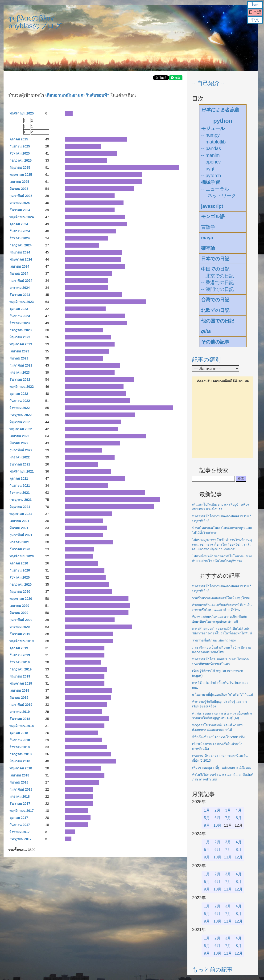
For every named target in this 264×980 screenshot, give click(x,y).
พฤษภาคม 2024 (21, 259)
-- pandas (211, 148)
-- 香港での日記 (217, 282)
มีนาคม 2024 (19, 274)
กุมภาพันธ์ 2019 (21, 705)
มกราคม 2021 (20, 542)
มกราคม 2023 (20, 372)
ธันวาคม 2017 (20, 804)
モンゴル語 (213, 216)
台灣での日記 (215, 300)
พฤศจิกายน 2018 (22, 726)
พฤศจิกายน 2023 (22, 302)
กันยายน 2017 (20, 825)
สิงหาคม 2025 (20, 153)
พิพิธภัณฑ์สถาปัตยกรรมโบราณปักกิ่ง (218, 737)
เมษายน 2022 (19, 436)
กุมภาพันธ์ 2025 (21, 196)
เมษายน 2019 (19, 690)
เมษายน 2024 (19, 266)
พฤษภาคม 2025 (21, 175)
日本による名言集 (220, 110)
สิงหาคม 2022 (20, 408)
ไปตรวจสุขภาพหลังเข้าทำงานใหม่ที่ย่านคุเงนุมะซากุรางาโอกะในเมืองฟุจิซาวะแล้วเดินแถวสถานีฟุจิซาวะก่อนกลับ (222, 544)
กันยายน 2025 (20, 146)
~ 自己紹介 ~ (208, 83)
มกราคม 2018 (20, 796)
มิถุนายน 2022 (20, 422)
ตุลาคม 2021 (19, 478)
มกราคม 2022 (20, 457)
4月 (239, 810)
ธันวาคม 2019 (20, 634)
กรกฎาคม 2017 (21, 839)
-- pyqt (208, 169)
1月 (207, 810)
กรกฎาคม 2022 (21, 415)
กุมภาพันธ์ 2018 (21, 789)
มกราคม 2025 (20, 203)
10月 (218, 825)
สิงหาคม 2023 (20, 323)
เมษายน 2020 (19, 606)
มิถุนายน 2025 (20, 167)
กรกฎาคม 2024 (21, 245)
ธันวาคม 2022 (20, 380)
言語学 (208, 227)
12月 (239, 857)
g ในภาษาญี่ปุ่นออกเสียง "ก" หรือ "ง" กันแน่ (223, 694)
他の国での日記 (218, 321)
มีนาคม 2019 (19, 698)
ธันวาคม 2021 (20, 464)
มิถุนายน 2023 (20, 337)
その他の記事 (215, 342)
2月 (217, 810)
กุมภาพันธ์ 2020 (21, 620)
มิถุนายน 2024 (20, 252)
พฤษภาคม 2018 (21, 768)
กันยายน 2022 (20, 401)
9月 (207, 825)
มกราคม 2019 (20, 712)
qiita (206, 331)
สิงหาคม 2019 (20, 662)
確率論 (208, 248)
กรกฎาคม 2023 (21, 330)
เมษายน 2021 (19, 521)
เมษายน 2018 (19, 775)
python (223, 121)
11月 (228, 857)
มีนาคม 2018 (19, 782)
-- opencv (211, 162)
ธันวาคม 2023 (20, 295)
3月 (228, 810)
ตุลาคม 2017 (19, 818)
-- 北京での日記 (217, 276)
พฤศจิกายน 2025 (22, 113)
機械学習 (210, 182)
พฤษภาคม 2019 (21, 683)
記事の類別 (206, 360)
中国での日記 (215, 269)
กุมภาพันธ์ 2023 (21, 365)
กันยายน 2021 (20, 486)
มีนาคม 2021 (19, 528)
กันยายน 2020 (20, 570)
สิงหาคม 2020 (20, 577)
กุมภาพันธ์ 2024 (21, 281)
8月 (239, 818)
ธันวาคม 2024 (20, 210)
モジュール (213, 128)
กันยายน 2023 (20, 316)
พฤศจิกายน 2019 (22, 641)
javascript (212, 206)
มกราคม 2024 (20, 288)
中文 (255, 20)
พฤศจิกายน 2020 (22, 556)
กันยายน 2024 (20, 231)
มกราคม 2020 (20, 627)
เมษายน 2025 (19, 182)
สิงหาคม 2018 (20, 747)
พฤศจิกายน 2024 (22, 217)
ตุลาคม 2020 (19, 563)
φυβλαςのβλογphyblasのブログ (35, 22)
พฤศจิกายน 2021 (22, 471)
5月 (207, 818)
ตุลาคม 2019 (19, 648)
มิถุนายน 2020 (20, 592)
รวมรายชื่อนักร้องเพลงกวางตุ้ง (214, 640)
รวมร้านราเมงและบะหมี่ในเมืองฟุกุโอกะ (221, 598)
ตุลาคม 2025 (19, 139)
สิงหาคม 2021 (20, 493)
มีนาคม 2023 (19, 358)
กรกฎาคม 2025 (21, 160)
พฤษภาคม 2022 (21, 429)
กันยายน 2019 (20, 655)
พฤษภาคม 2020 (21, 599)
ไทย (255, 5)
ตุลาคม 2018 (19, 733)
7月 (228, 818)
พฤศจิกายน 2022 (22, 387)
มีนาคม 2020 (19, 613)
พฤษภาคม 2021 (21, 514)
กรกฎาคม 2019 (21, 669)
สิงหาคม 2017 (20, 832)
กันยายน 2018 (20, 740)
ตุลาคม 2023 (19, 309)
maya (207, 238)
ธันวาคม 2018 (20, 719)
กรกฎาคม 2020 (21, 584)
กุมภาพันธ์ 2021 (21, 535)
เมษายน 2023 (19, 351)
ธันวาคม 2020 (20, 549)
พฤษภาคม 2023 (21, 344)
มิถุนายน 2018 (20, 761)
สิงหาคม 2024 (20, 238)
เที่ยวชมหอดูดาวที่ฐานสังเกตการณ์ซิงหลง (222, 768)
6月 (217, 818)
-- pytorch (211, 176)
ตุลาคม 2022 (19, 394)
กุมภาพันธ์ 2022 (21, 450)
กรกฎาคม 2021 (21, 500)
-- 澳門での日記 (217, 289)
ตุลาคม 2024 (19, 224)
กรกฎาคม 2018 (21, 754)
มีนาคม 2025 (19, 189)
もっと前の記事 (212, 970)
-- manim (210, 155)
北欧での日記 (215, 310)
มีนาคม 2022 (19, 443)
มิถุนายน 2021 (20, 507)
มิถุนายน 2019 (20, 676)
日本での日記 (215, 259)
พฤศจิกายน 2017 (22, 811)
